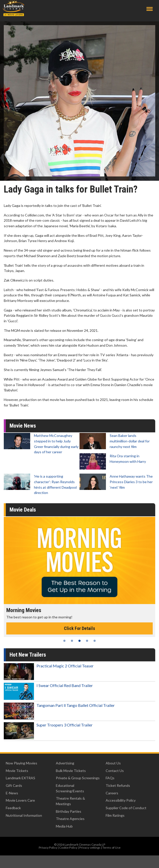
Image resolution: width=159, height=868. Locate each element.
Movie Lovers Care (20, 800)
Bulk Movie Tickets (71, 771)
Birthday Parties (69, 811)
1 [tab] (64, 641)
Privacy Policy (48, 848)
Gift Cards (14, 785)
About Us (113, 763)
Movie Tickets (17, 771)
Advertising (65, 763)
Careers (112, 793)
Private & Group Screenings (78, 778)
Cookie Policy (68, 848)
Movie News (23, 426)
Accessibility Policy (121, 800)
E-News (12, 793)
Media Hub (64, 826)
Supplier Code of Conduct (126, 808)
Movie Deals (23, 510)
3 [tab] (79, 641)
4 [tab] (87, 641)
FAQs (110, 778)
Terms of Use (111, 848)
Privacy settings (90, 848)
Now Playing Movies (22, 763)
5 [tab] (95, 641)
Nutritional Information (24, 815)
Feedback (13, 808)
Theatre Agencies (70, 819)
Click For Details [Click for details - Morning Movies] (79, 628)
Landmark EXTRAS (21, 778)
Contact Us (115, 771)
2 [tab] (72, 641)
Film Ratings (115, 815)
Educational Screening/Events (70, 788)
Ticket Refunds (118, 785)
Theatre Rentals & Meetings (70, 801)
